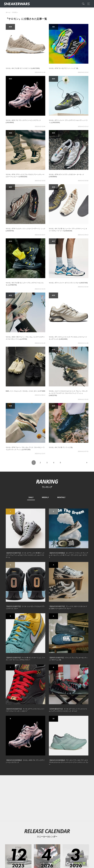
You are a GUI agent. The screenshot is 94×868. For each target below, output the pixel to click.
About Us (19, 838)
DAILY (31, 497)
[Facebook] (43, 821)
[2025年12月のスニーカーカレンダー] (18, 674)
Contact (28, 838)
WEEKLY (45, 497)
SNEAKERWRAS (69, 837)
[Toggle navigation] (88, 4)
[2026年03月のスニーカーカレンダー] (76, 674)
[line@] (58, 821)
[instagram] (51, 821)
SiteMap (10, 838)
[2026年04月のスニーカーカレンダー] (47, 674)
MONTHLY (61, 497)
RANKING (47, 481)
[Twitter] (36, 821)
